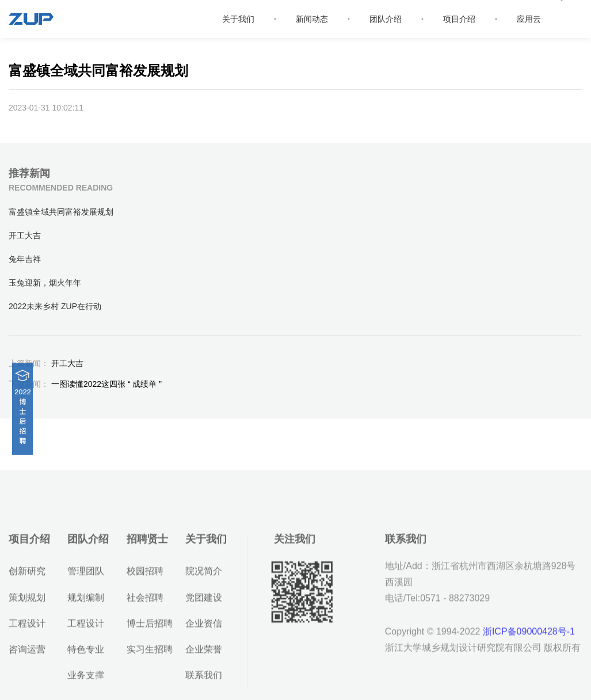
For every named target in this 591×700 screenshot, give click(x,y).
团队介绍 (386, 19)
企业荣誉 (204, 680)
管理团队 (86, 602)
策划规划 (27, 628)
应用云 (529, 19)
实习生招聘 (150, 680)
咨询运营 (27, 680)
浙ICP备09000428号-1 (529, 662)
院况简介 (204, 602)
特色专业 (86, 680)
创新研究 (27, 602)
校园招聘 (145, 602)
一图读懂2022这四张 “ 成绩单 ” (85, 384)
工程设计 (27, 654)
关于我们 (238, 19)
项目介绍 (459, 19)
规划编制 (86, 628)
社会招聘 (145, 628)
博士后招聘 (150, 654)
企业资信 (204, 654)
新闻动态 (312, 19)
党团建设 (204, 628)
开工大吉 (46, 363)
